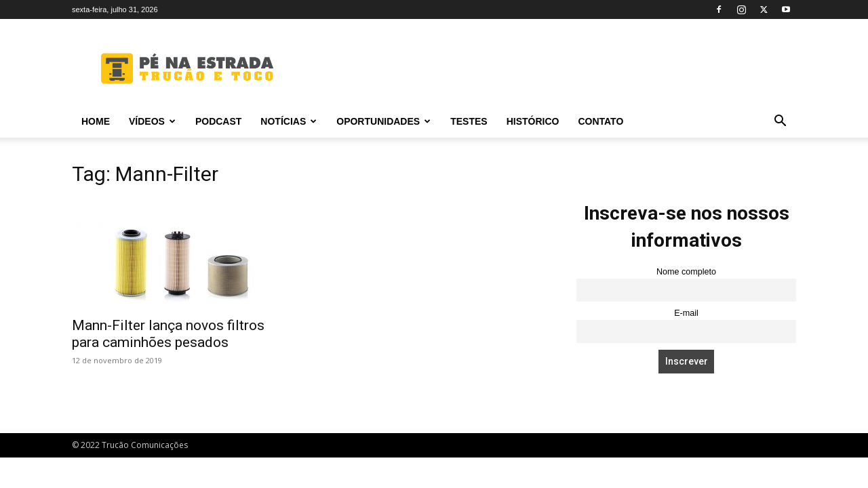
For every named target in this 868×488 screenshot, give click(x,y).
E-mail (686, 313)
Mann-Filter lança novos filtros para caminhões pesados (168, 334)
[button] (780, 122)
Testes (469, 121)
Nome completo (686, 272)
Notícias (289, 121)
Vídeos (152, 121)
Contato (600, 121)
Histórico (533, 121)
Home (96, 121)
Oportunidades (383, 121)
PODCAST (218, 121)
